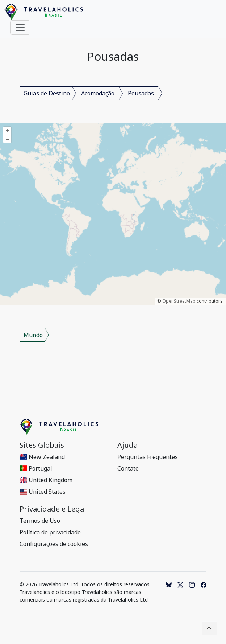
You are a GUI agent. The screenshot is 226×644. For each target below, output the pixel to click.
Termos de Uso (40, 521)
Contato (128, 468)
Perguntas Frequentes (148, 457)
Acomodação (98, 93)
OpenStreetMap (179, 301)
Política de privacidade (50, 532)
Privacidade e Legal (53, 509)
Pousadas (141, 93)
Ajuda (127, 445)
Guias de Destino (47, 93)
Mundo (33, 335)
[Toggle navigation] (20, 28)
